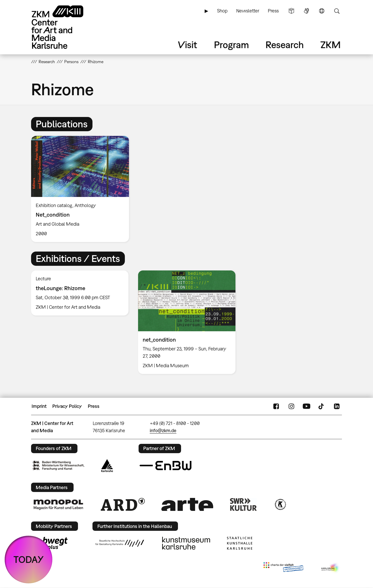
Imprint (39, 406)
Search (337, 11)
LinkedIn (337, 406)
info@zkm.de (163, 431)
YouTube (306, 406)
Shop (222, 11)
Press (273, 11)
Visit (188, 45)
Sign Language (306, 11)
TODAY (29, 559)
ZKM (331, 45)
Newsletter (248, 11)
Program (231, 45)
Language (322, 11)
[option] (82, 189)
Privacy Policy (67, 406)
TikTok (322, 406)
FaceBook (276, 406)
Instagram (291, 406)
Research (285, 45)
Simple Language (291, 11)
